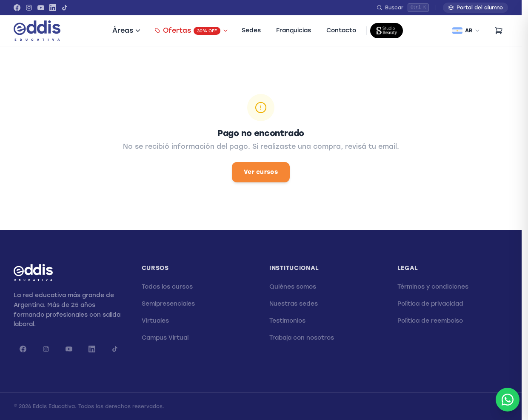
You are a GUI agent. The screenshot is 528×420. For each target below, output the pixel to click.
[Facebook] (17, 8)
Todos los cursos (167, 287)
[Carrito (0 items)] (499, 31)
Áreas (127, 30)
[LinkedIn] (53, 8)
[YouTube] (41, 8)
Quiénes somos (293, 287)
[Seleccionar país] (466, 31)
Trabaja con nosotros (302, 338)
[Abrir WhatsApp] (508, 400)
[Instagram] (29, 8)
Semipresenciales (168, 304)
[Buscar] (403, 7)
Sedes (251, 30)
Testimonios (287, 321)
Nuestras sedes (294, 304)
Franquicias (294, 30)
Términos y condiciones (433, 287)
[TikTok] (65, 8)
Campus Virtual (165, 338)
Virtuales (155, 321)
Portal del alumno (475, 8)
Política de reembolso (430, 321)
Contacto (341, 30)
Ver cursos (261, 172)
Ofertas (191, 31)
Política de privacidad (430, 304)
